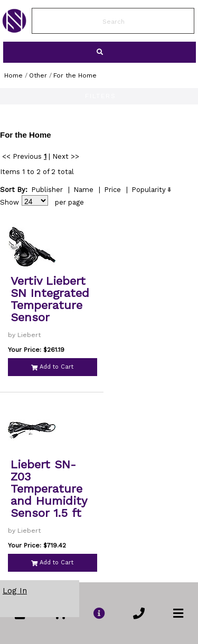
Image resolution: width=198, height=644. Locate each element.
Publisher (47, 190)
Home (13, 75)
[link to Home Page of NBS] (14, 30)
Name (83, 190)
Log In (15, 591)
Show (10, 202)
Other (38, 75)
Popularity (149, 190)
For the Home (75, 75)
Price (112, 190)
